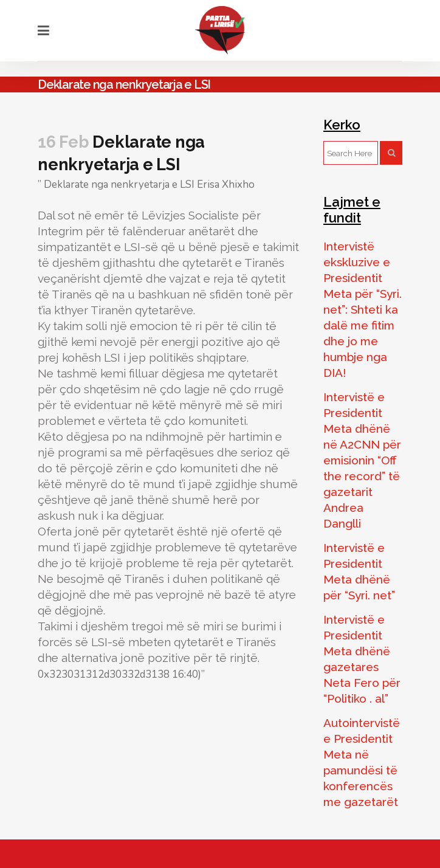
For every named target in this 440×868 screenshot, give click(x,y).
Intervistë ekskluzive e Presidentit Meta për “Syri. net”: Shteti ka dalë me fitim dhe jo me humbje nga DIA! (363, 309)
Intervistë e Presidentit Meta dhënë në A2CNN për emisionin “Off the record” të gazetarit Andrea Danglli (362, 460)
